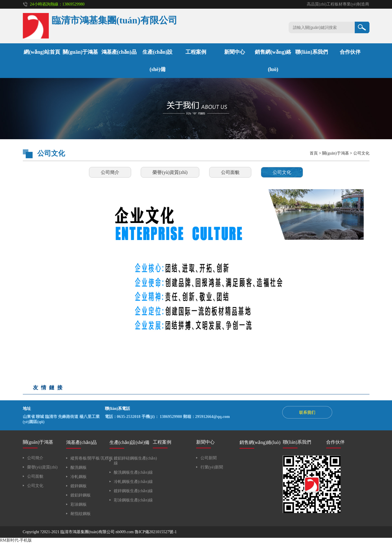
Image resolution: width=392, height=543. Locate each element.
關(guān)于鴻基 (80, 52)
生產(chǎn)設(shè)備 (130, 442)
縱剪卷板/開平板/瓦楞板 (92, 458)
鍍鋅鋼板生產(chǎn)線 (133, 491)
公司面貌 (230, 172)
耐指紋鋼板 (81, 514)
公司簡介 (110, 172)
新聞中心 (235, 52)
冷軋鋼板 (79, 477)
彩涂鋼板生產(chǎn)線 (133, 500)
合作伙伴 (350, 52)
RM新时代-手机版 (16, 540)
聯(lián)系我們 (312, 52)
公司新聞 (209, 458)
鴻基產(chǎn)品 (119, 52)
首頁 (314, 153)
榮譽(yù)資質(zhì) (170, 172)
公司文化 (361, 153)
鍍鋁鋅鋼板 (81, 495)
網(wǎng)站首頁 (42, 52)
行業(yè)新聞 (212, 467)
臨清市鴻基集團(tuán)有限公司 (87, 532)
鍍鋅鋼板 (79, 486)
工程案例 (196, 52)
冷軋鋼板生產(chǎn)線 (133, 482)
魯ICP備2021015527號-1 (156, 532)
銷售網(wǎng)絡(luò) (260, 442)
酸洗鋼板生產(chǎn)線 (133, 472)
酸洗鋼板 (79, 467)
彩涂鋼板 (79, 504)
